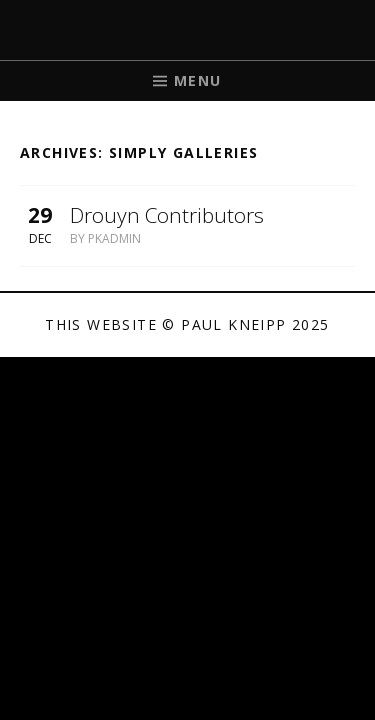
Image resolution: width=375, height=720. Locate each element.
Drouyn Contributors (167, 215)
